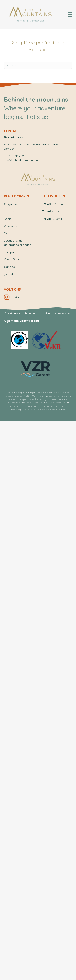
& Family (53, 219)
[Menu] (70, 15)
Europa (9, 252)
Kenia (8, 219)
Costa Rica (11, 259)
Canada (10, 267)
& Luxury (53, 211)
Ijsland (8, 274)
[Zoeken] (38, 65)
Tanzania (10, 211)
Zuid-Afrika (11, 226)
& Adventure (55, 204)
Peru (7, 233)
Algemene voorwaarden (21, 321)
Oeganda (11, 204)
